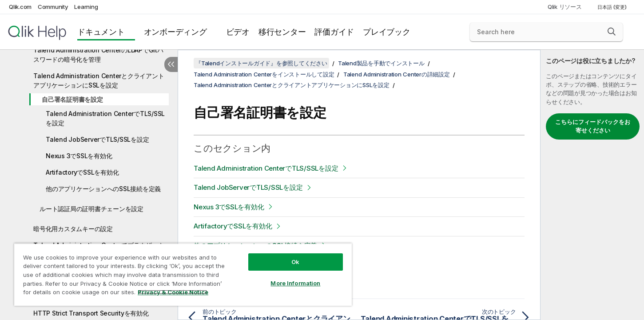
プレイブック (387, 32)
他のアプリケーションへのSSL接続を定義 (103, 189)
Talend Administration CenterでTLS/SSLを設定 (105, 118)
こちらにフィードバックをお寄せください (593, 126)
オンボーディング (175, 32)
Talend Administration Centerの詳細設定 (397, 74)
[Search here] (546, 32)
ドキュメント (101, 32)
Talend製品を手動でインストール (381, 63)
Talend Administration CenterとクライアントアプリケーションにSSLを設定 (99, 80)
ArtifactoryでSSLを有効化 (82, 172)
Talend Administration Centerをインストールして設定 (264, 74)
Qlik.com (20, 7)
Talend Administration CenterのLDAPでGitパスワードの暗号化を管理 (98, 55)
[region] (183, 274)
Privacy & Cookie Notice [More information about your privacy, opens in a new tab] (173, 292)
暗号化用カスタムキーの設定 (73, 229)
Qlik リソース (565, 7)
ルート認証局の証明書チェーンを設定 (91, 209)
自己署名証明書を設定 (72, 99)
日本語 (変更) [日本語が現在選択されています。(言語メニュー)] (613, 7)
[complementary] (592, 185)
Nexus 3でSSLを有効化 (79, 156)
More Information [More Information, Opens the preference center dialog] (295, 283)
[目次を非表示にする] (171, 64)
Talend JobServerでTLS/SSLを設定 (97, 139)
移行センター (282, 32)
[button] (612, 32)
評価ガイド (334, 32)
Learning (86, 7)
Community (53, 7)
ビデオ (238, 32)
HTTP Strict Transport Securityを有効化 (91, 313)
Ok (295, 262)
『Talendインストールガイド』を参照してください (261, 63)
